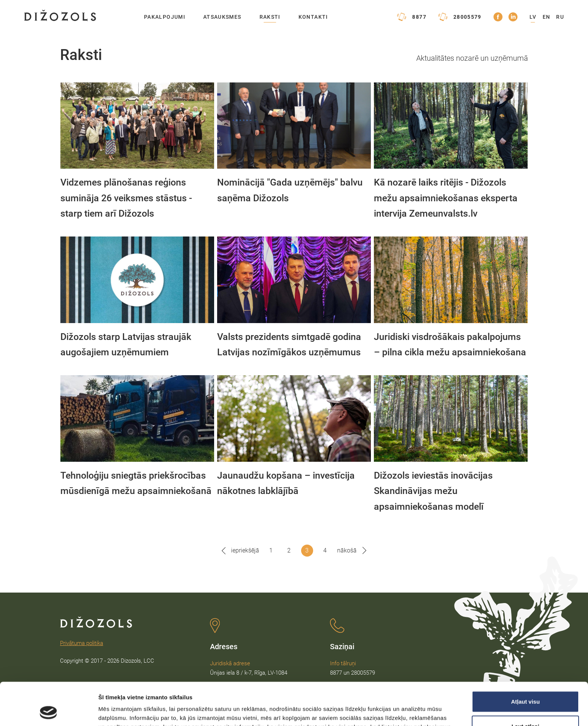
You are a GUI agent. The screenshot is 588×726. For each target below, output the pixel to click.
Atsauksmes (222, 17)
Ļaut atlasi (525, 686)
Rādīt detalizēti (409, 711)
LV (533, 17)
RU (560, 17)
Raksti (270, 17)
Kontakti (313, 17)
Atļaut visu (526, 661)
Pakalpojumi (165, 17)
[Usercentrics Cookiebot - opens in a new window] (49, 711)
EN (547, 17)
